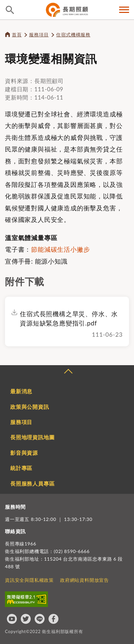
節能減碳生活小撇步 (60, 249)
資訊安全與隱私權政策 (29, 580)
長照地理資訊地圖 (32, 437)
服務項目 (39, 35)
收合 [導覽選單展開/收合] (68, 372)
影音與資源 (24, 453)
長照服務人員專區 (32, 483)
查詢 (10, 10)
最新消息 (21, 391)
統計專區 (21, 468)
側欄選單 (124, 10)
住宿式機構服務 (73, 35)
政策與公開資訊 (30, 407)
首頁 (17, 35)
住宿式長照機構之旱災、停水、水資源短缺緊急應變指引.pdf (69, 318)
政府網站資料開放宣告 (84, 580)
